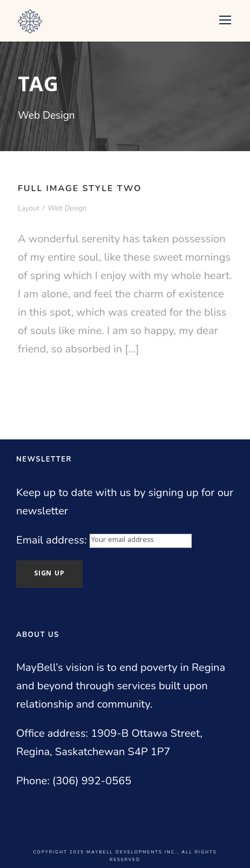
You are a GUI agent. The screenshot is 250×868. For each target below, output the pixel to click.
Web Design (67, 208)
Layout (29, 208)
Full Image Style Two (80, 188)
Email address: (53, 540)
